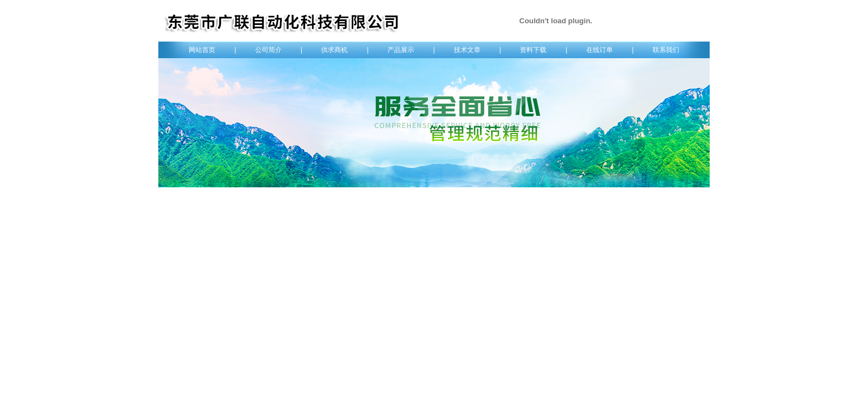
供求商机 (334, 50)
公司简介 (268, 50)
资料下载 (533, 50)
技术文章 (467, 50)
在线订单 (600, 50)
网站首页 (202, 50)
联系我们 (666, 50)
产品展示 (401, 50)
